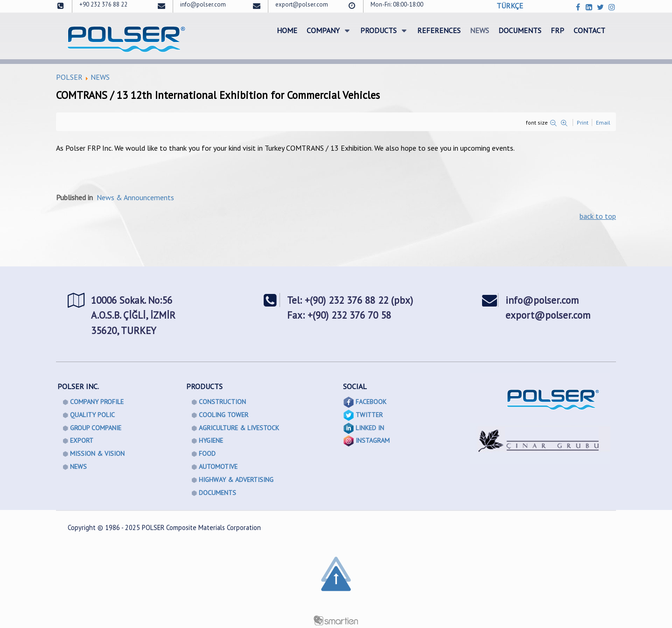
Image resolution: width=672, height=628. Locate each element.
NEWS (100, 77)
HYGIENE (211, 440)
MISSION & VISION (97, 454)
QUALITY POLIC (92, 415)
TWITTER (369, 415)
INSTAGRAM (373, 440)
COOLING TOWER (224, 415)
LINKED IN (370, 428)
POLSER (69, 77)
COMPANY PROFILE (97, 402)
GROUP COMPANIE (96, 428)
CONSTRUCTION (222, 402)
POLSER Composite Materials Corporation (201, 527)
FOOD (207, 454)
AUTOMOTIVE (218, 467)
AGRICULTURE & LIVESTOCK (239, 428)
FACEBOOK (371, 402)
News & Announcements (135, 197)
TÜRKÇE (510, 6)
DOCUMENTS (217, 493)
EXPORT (82, 440)
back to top (598, 216)
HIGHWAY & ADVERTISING (236, 480)
